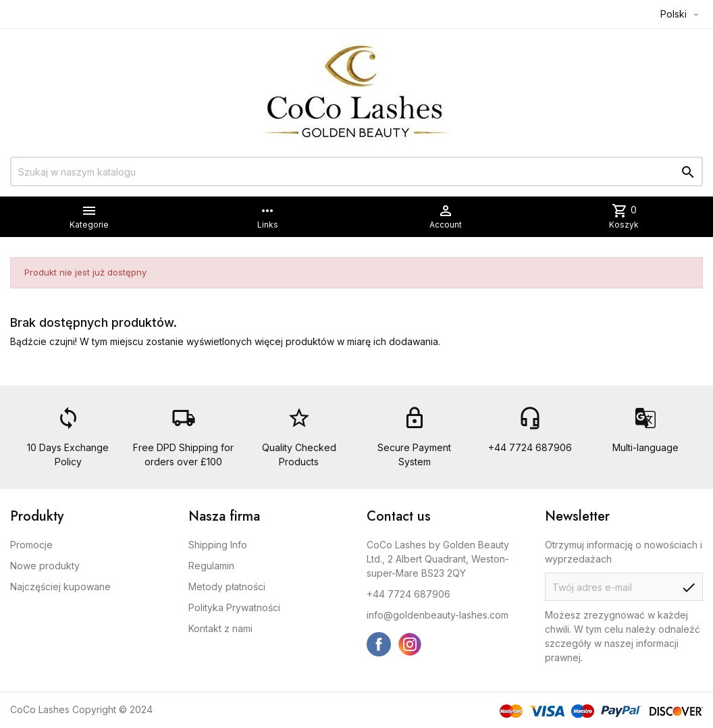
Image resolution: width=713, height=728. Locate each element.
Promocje (31, 545)
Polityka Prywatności (234, 607)
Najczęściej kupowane (60, 587)
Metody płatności (227, 587)
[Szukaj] (356, 172)
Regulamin (211, 566)
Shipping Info (218, 545)
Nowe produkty (45, 566)
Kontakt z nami (220, 628)
